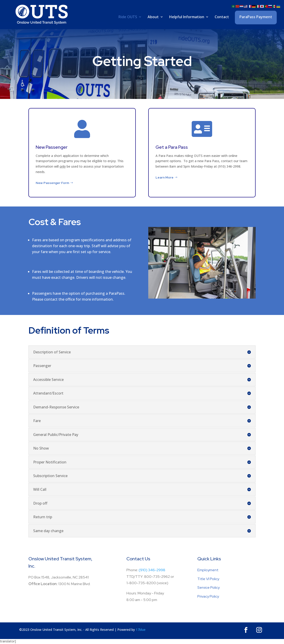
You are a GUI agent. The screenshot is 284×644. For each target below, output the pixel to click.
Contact (222, 17)
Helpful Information (187, 17)
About (153, 17)
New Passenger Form (52, 183)
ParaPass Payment (256, 17)
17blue (141, 630)
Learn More (165, 177)
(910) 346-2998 (152, 570)
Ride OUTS (128, 17)
